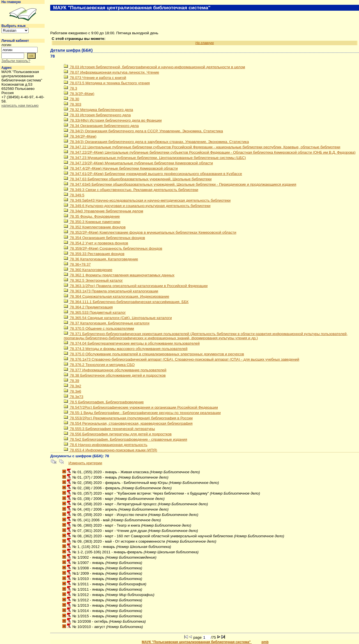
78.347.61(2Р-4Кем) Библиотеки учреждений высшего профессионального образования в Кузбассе (153, 174)
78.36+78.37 (77, 264)
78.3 (70, 88)
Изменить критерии (85, 463)
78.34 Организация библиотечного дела (101, 126)
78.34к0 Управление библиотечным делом (103, 211)
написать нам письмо (20, 105)
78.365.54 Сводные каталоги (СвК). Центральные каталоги (118, 318)
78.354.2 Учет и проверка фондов (96, 243)
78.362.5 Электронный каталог (93, 280)
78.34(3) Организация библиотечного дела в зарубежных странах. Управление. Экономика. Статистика (156, 142)
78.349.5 (74, 195)
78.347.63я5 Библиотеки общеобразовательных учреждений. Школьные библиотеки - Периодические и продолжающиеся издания (180, 184)
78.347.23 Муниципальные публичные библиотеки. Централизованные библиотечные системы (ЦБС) (155, 158)
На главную (11, 2)
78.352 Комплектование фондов (95, 227)
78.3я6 (72, 391)
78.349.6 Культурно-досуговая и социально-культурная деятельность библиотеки (137, 206)
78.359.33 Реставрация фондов (94, 254)
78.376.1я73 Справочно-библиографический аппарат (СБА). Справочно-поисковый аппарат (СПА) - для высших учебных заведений (181, 359)
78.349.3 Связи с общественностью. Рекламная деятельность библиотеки (131, 190)
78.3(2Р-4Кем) (79, 94)
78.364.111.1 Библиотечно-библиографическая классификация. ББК (126, 302)
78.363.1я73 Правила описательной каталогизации (111, 291)
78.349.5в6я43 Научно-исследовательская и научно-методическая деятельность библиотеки (147, 200)
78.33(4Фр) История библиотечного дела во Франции (113, 120)
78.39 (71, 381)
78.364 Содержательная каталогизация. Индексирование (116, 296)
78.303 (72, 104)
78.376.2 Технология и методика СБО (99, 365)
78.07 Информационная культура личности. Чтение (111, 72)
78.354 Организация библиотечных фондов (104, 238)
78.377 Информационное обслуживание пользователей (115, 370)
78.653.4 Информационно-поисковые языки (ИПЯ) (110, 450)
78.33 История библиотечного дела (97, 115)
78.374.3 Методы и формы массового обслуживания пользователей (126, 349)
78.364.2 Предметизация (88, 307)
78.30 (71, 99)
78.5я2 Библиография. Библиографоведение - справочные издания (125, 439)
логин (6, 45)
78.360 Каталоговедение (88, 270)
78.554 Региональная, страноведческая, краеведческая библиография (128, 423)
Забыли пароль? (16, 61)
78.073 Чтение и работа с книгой (95, 78)
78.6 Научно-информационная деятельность (105, 445)
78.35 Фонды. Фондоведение (92, 216)
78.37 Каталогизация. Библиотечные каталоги (107, 323)
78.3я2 (72, 386)
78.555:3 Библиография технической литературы (109, 429)
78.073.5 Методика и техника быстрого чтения (107, 83)
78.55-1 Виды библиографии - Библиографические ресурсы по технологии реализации (142, 413)
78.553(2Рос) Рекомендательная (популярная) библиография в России (128, 418)
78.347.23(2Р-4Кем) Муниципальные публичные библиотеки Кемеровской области (138, 163)
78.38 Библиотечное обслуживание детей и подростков (115, 375)
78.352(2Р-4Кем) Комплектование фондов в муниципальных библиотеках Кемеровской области (150, 232)
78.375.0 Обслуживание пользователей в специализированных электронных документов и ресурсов (154, 354)
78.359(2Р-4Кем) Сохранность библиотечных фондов (113, 248)
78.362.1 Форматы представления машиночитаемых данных (119, 275)
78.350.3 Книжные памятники (92, 222)
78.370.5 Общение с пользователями (99, 328)
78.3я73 (73, 397)
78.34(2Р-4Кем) (80, 136)
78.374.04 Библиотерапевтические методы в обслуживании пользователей (132, 343)
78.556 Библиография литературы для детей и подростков (118, 434)
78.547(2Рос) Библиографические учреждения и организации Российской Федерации (141, 407)
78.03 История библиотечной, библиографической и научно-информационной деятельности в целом (154, 67)
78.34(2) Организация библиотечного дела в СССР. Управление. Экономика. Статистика (143, 131)
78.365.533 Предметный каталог (95, 312)
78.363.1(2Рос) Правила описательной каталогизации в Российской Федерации (136, 286)
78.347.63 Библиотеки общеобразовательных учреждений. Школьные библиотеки (138, 179)
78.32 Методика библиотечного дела (98, 110)
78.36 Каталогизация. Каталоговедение (101, 259)
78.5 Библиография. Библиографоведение (104, 402)
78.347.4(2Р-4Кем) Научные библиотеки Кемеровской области (121, 168)
